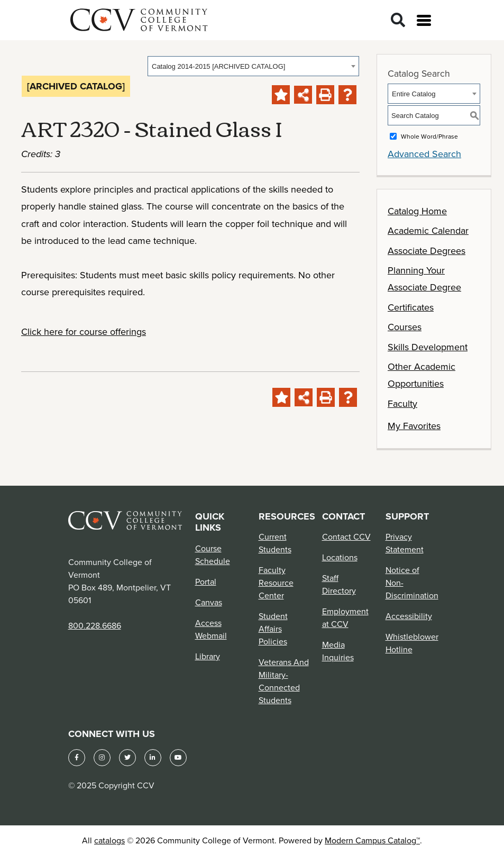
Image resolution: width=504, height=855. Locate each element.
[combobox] (253, 66)
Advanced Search (424, 154)
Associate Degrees (427, 251)
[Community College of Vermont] (139, 18)
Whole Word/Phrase (429, 136)
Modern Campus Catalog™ (372, 840)
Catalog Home (417, 211)
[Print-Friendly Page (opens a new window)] (325, 95)
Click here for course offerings (84, 331)
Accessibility (409, 616)
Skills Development (428, 347)
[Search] (398, 20)
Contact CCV (346, 536)
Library (208, 656)
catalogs (109, 840)
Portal (206, 581)
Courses (405, 327)
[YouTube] (178, 758)
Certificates (411, 307)
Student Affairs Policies (273, 629)
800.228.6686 (95, 625)
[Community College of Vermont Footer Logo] (125, 520)
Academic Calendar (428, 230)
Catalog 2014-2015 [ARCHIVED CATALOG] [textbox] (218, 66)
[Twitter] (127, 758)
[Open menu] (424, 20)
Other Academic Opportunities (421, 375)
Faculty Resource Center (276, 583)
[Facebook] (77, 758)
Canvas (209, 602)
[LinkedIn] (153, 758)
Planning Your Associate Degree (424, 279)
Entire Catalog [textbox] (414, 94)
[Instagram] (102, 758)
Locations (340, 557)
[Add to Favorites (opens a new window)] (281, 95)
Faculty (402, 403)
